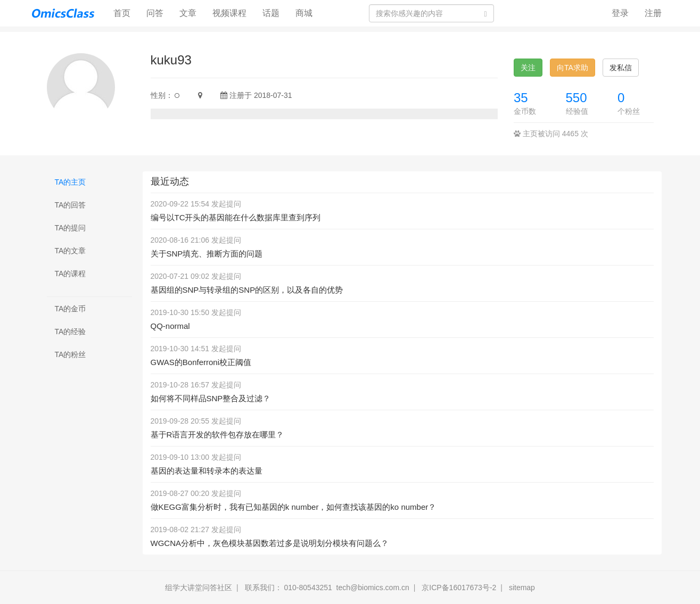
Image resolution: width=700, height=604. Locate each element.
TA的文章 (71, 251)
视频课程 (229, 13)
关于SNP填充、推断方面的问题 (207, 254)
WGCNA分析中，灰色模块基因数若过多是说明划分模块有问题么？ (270, 543)
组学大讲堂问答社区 (199, 588)
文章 (188, 13)
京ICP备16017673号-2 (459, 588)
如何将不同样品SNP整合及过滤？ (211, 398)
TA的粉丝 (71, 354)
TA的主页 (71, 182)
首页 (126, 13)
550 (577, 98)
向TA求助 (573, 68)
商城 (304, 13)
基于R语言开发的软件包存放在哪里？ (217, 435)
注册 (653, 13)
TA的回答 (71, 205)
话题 (271, 13)
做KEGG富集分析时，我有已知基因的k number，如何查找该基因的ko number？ (294, 507)
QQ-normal (170, 326)
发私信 (621, 68)
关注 (528, 68)
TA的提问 (71, 228)
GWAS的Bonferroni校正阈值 (201, 362)
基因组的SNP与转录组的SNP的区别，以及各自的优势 (247, 290)
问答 (155, 13)
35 (521, 98)
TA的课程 (71, 274)
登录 (620, 13)
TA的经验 (71, 332)
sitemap (522, 588)
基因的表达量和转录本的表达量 (207, 471)
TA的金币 (71, 309)
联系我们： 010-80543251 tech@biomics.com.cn (327, 588)
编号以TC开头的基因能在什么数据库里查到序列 (236, 217)
